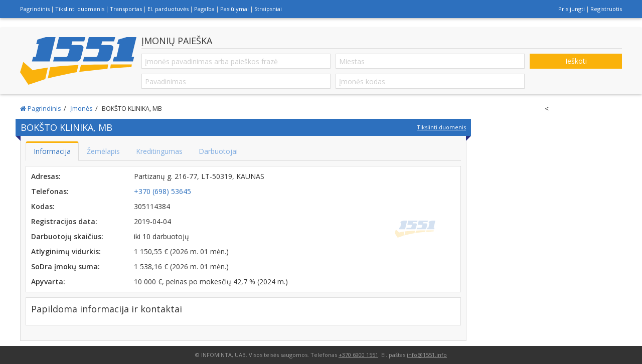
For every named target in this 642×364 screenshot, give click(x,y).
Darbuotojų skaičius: (67, 236)
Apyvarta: (48, 282)
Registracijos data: (64, 221)
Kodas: (43, 206)
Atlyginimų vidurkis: (66, 251)
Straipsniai (268, 9)
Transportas (126, 9)
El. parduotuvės (168, 9)
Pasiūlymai (234, 9)
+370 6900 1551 (358, 355)
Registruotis (606, 9)
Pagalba (204, 9)
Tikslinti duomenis (80, 9)
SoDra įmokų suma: (65, 266)
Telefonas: (50, 191)
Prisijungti (572, 9)
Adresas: (46, 176)
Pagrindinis (35, 9)
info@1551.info (427, 355)
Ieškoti (576, 61)
